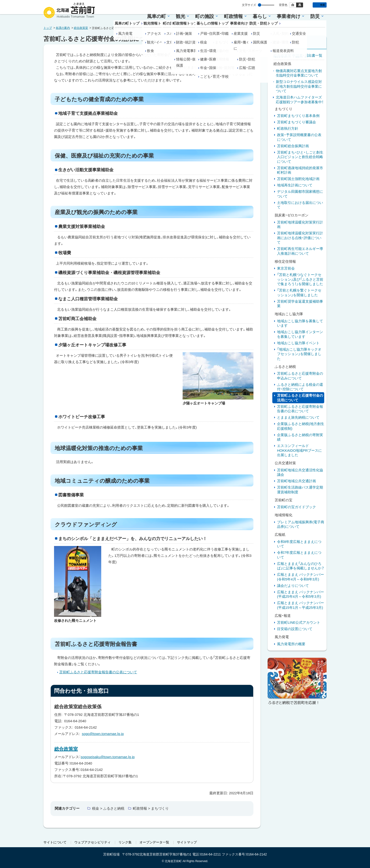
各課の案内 (63, 28)
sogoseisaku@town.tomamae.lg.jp (108, 757)
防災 (315, 16)
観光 (181, 16)
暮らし (260, 16)
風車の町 (156, 16)
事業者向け (289, 16)
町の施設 (205, 16)
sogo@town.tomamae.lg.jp (103, 734)
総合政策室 (81, 28)
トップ (48, 28)
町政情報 (233, 16)
